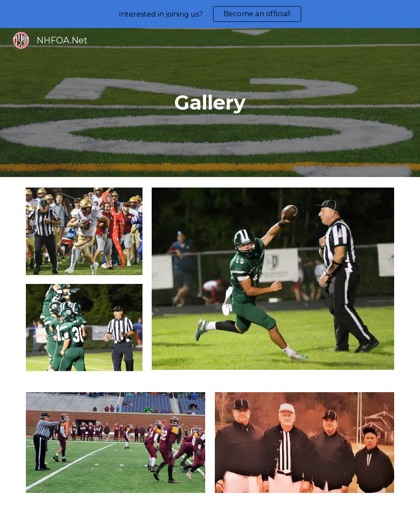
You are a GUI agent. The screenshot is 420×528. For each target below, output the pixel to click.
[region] (210, 14)
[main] (210, 103)
